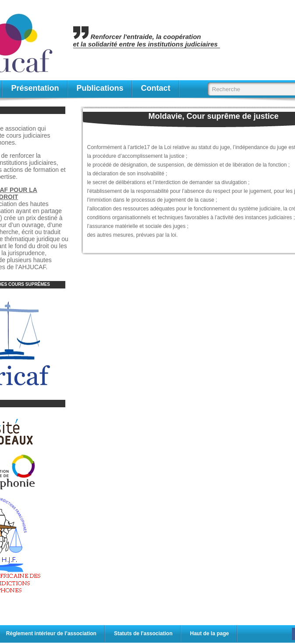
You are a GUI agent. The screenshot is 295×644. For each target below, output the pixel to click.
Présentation (35, 88)
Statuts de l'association (143, 633)
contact (156, 88)
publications (100, 88)
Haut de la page (209, 633)
